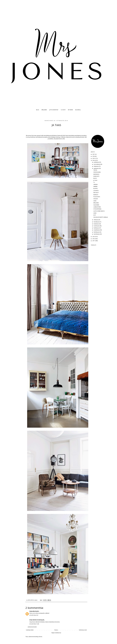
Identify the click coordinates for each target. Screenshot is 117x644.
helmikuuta (97, 232)
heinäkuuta (97, 222)
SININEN (95, 186)
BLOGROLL (78, 110)
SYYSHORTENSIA (97, 209)
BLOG (38, 110)
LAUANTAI (96, 191)
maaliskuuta (97, 230)
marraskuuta (97, 164)
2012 (94, 239)
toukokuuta (97, 226)
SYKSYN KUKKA (97, 172)
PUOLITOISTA (97, 197)
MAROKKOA (96, 174)
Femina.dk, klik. (61, 135)
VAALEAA (96, 199)
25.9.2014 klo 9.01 (34, 615)
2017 (94, 154)
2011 (94, 241)
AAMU (95, 201)
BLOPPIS (95, 189)
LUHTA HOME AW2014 (99, 211)
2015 (94, 158)
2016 (94, 156)
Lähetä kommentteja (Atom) (35, 637)
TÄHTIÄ (95, 170)
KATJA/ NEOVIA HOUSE (35, 620)
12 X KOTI (63, 110)
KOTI (95, 215)
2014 (94, 160)
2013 (94, 237)
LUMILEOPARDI (97, 207)
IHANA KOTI (96, 176)
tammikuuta (97, 234)
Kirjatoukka (32, 611)
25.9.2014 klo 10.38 (34, 624)
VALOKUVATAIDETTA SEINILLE (101, 217)
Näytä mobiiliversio (56, 633)
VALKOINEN (96, 205)
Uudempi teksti (30, 630)
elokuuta (96, 220)
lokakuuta (96, 166)
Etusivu (56, 630)
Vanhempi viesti (83, 630)
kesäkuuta (96, 224)
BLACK (95, 178)
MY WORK (70, 110)
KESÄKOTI (96, 195)
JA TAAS (95, 180)
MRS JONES (44, 110)
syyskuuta (96, 168)
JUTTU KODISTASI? (54, 110)
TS (94, 182)
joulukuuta (96, 162)
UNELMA (96, 184)
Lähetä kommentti (32, 627)
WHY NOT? (96, 193)
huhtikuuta (96, 228)
